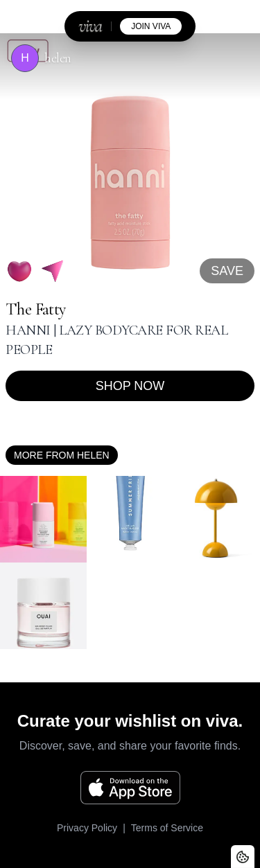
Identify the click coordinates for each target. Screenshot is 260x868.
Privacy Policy (87, 828)
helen (58, 58)
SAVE (227, 271)
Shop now (130, 386)
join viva (151, 26)
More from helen (62, 455)
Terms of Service (167, 828)
